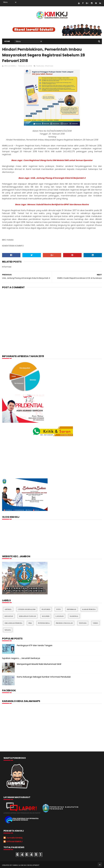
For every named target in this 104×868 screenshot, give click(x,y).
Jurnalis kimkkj (14, 838)
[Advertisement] (52, 313)
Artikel (8, 609)
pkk (30, 623)
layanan (60, 616)
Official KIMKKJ (14, 842)
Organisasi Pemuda (13, 623)
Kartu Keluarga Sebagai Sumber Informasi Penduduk (44, 677)
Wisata (8, 630)
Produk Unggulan (64, 623)
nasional (74, 616)
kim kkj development (30, 865)
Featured (40, 66)
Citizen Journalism (27, 609)
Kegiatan (9, 616)
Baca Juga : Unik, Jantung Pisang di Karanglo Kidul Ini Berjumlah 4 (52, 178)
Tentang (83, 623)
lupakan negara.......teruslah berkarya (21, 658)
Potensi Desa (44, 623)
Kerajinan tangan (28, 616)
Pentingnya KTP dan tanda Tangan (35, 645)
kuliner (46, 616)
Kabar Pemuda (89, 609)
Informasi (49, 66)
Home (7, 41)
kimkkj (16, 865)
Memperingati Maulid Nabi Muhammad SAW (39, 664)
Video (95, 623)
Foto (58, 609)
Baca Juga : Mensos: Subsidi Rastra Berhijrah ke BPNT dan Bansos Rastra (52, 204)
